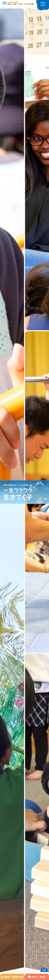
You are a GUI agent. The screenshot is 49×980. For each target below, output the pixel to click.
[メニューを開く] (43, 5)
